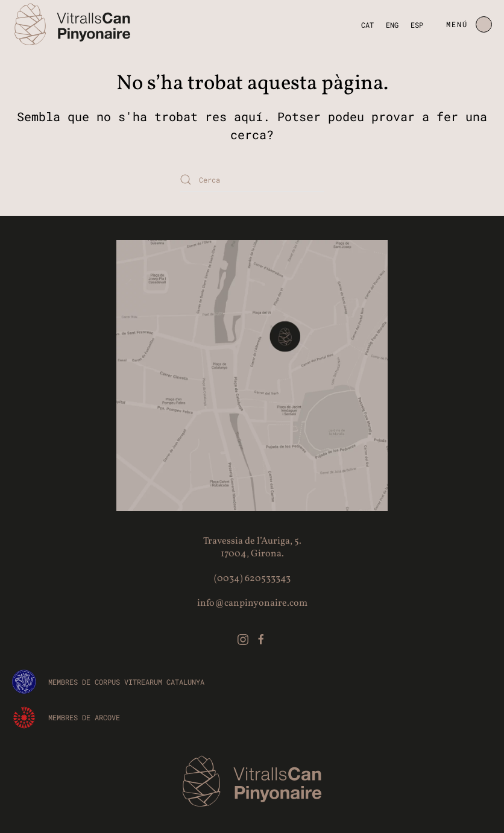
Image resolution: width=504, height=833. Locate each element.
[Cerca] (252, 180)
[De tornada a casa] (72, 24)
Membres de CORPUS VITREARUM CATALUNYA (126, 682)
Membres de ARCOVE (84, 717)
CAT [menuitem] (367, 24)
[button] (469, 24)
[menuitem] (367, 24)
